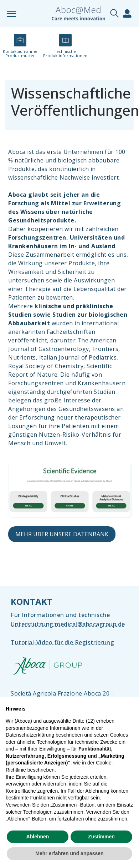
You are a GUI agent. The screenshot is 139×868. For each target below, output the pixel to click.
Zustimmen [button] (101, 837)
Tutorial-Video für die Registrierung (62, 642)
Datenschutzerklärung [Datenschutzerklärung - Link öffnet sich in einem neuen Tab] (30, 735)
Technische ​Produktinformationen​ (65, 53)
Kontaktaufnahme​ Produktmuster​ (20, 53)
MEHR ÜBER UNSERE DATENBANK (62, 534)
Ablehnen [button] (38, 837)
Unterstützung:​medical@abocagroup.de (68, 624)
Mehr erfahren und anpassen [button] (69, 853)
